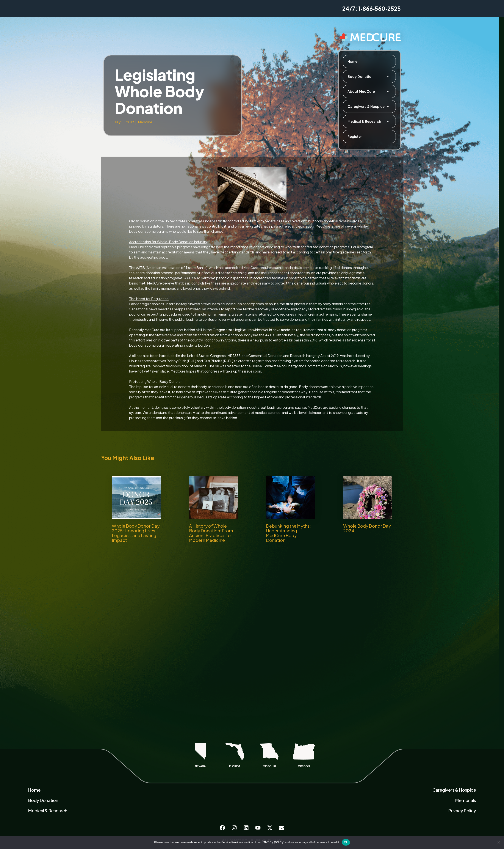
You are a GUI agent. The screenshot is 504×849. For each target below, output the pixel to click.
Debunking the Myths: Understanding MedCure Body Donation (288, 533)
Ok (346, 842)
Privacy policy (273, 842)
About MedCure (369, 91)
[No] (499, 842)
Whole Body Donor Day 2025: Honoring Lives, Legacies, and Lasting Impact (136, 533)
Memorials (466, 800)
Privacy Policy (462, 810)
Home (352, 61)
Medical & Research (369, 121)
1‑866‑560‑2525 (380, 9)
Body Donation (369, 76)
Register (355, 136)
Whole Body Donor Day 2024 (367, 528)
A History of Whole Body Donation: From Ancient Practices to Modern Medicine (211, 533)
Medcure (145, 122)
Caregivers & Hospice (369, 107)
